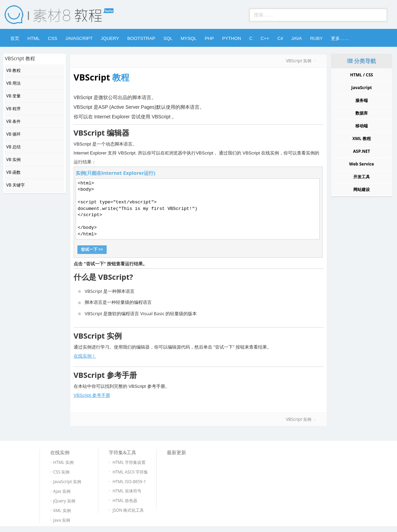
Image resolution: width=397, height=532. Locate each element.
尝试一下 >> (92, 249)
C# (280, 38)
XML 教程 (361, 139)
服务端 (362, 100)
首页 (15, 38)
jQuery (110, 38)
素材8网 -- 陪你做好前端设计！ (54, 14)
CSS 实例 (62, 472)
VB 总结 (13, 147)
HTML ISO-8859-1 (129, 482)
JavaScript (79, 38)
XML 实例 (62, 510)
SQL (168, 38)
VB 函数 (13, 172)
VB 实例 (13, 159)
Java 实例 (62, 520)
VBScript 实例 (299, 61)
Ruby (316, 38)
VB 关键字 (15, 185)
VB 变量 (13, 96)
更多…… (340, 38)
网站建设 (362, 189)
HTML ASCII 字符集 (130, 472)
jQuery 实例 (65, 501)
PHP (209, 38)
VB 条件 (13, 121)
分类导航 (362, 61)
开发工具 (362, 177)
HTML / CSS (362, 75)
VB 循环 (13, 134)
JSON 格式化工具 (128, 510)
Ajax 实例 (62, 491)
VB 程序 (13, 109)
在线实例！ (85, 356)
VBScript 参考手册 (92, 395)
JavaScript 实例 (67, 482)
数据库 (362, 113)
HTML (34, 38)
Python (232, 38)
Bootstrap (141, 38)
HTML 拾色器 (125, 501)
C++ (265, 38)
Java (297, 38)
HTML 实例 (64, 462)
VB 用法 (13, 83)
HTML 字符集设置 (129, 462)
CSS (52, 38)
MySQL (189, 38)
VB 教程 (13, 70)
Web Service (362, 164)
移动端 (362, 126)
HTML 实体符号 (127, 491)
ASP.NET (361, 151)
